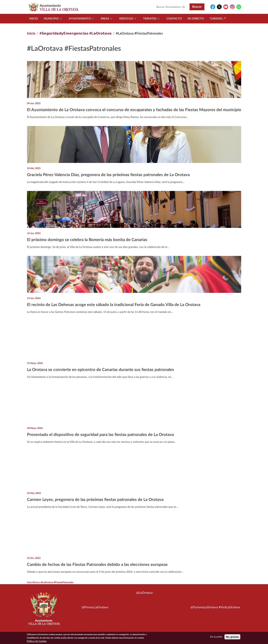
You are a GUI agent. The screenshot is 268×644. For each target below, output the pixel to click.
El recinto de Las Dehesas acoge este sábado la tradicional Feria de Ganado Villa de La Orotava (114, 305)
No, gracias (232, 637)
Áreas (107, 19)
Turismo (218, 19)
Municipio (53, 19)
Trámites (152, 19)
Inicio (34, 19)
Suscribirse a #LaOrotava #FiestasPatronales (50, 582)
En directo (196, 19)
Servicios (128, 19)
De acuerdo (216, 637)
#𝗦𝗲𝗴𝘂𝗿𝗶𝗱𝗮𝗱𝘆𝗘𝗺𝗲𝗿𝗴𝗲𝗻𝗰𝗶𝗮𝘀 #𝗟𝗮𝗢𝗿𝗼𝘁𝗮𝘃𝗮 (76, 34)
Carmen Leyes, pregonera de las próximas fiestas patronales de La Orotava (95, 500)
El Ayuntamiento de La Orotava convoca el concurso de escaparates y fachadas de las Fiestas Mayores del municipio (134, 110)
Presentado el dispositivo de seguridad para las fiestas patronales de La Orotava (100, 435)
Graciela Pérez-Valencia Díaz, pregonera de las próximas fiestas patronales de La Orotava (108, 175)
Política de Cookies (37, 641)
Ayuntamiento (82, 19)
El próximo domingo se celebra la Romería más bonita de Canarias (87, 240)
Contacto (174, 19)
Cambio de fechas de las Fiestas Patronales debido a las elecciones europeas (97, 565)
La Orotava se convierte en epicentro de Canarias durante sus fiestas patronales (100, 370)
